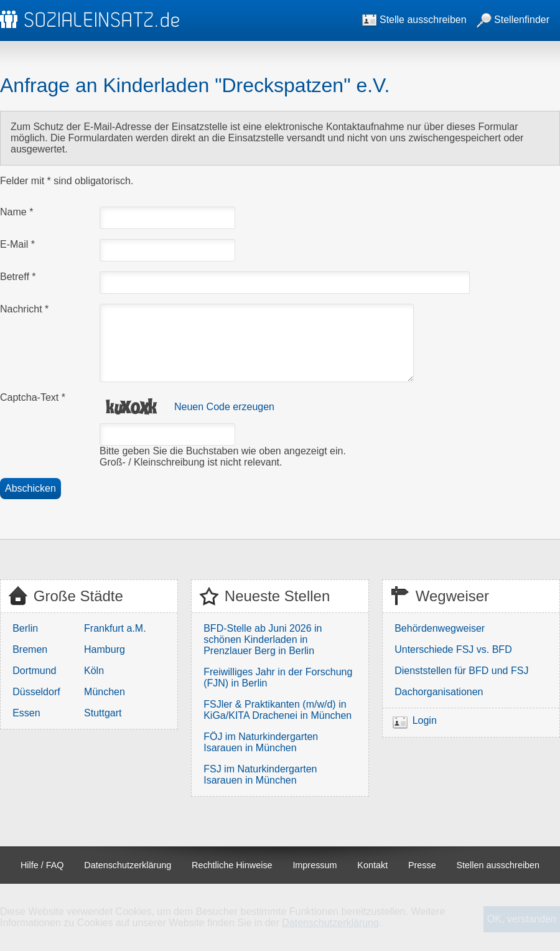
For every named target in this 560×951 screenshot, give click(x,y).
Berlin (25, 628)
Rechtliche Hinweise (232, 865)
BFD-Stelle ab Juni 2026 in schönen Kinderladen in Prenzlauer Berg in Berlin (263, 639)
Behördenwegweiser (440, 628)
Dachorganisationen (439, 692)
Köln (94, 671)
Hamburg (105, 649)
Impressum (315, 865)
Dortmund (34, 671)
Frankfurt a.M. (115, 628)
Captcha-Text (33, 397)
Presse (422, 865)
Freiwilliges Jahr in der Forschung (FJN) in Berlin (278, 677)
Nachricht (24, 309)
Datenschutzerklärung (128, 865)
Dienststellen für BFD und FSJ (461, 671)
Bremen (30, 649)
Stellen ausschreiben (498, 865)
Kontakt (372, 865)
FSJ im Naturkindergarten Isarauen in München (260, 775)
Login (425, 720)
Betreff (18, 277)
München (105, 692)
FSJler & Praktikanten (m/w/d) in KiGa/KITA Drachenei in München (278, 710)
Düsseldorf (36, 692)
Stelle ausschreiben (414, 20)
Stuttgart (103, 713)
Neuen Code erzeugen (224, 407)
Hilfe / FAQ (42, 865)
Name (16, 212)
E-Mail (17, 244)
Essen (26, 713)
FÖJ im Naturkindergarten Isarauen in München (261, 742)
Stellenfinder (513, 20)
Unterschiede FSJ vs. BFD (453, 649)
